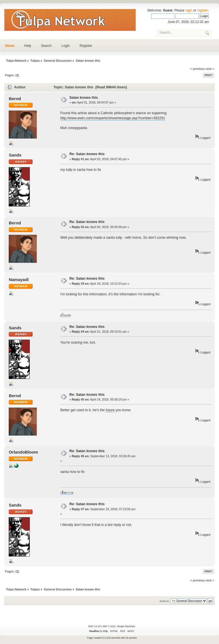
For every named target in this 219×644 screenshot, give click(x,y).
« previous (197, 69)
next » (210, 69)
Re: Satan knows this (87, 154)
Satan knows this (84, 98)
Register (86, 46)
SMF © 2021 (109, 626)
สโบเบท (66, 315)
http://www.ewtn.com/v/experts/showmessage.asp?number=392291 (113, 118)
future (110, 410)
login (189, 10)
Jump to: (164, 601)
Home (10, 46)
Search (46, 46)
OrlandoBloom (23, 452)
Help (28, 46)
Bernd (15, 99)
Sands (15, 155)
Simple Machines (126, 626)
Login (66, 46)
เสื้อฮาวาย (67, 493)
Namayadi (19, 280)
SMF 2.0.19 (94, 626)
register (203, 10)
